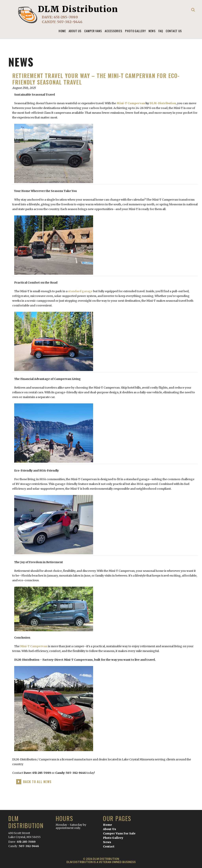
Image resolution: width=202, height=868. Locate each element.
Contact (109, 846)
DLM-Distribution (163, 103)
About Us (109, 829)
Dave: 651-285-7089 (37, 773)
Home (62, 31)
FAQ (161, 31)
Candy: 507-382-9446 (71, 773)
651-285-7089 (66, 17)
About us (75, 31)
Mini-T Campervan (131, 103)
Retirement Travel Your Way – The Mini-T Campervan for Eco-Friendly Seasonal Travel (96, 79)
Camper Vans (93, 31)
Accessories (114, 31)
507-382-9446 (70, 22)
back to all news (37, 782)
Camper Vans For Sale (119, 833)
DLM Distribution (78, 9)
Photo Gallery (135, 31)
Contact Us (174, 31)
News (152, 31)
